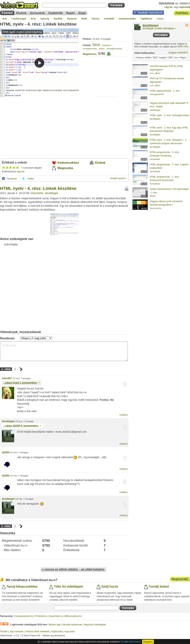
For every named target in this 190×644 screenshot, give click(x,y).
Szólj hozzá (110, 587)
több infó (183, 46)
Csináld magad (19, 19)
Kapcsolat (70, 632)
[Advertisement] (106, 85)
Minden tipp (55, 625)
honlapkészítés (90, 49)
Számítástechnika (127, 19)
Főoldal (7, 13)
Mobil (84, 19)
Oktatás (95, 19)
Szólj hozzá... (64, 351)
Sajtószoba (57, 632)
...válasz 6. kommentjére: (22, 426)
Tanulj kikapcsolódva (22, 587)
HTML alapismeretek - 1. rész (165, 91)
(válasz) (124, 415)
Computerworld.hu (23, 616)
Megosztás (65, 168)
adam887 (7, 378)
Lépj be (168, 7)
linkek (102, 49)
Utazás (160, 19)
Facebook (12, 179)
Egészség (45, 19)
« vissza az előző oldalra (60, 569)
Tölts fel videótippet (68, 587)
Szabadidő (109, 19)
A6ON (153, 196)
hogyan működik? (178, 53)
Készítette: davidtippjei (45, 193)
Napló (70, 13)
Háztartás (72, 19)
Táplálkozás (146, 19)
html (96, 45)
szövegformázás (114, 49)
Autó (4, 19)
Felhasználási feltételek (37, 632)
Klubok (21, 13)
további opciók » (118, 178)
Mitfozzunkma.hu (73, 616)
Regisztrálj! (180, 579)
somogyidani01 (157, 94)
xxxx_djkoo (155, 73)
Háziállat (58, 19)
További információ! (131, 642)
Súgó (82, 13)
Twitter (31, 179)
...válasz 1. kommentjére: (22, 383)
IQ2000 (6, 452)
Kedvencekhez (68, 163)
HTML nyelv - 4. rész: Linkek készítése (38, 24)
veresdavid (155, 159)
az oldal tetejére (93, 569)
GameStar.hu (56, 616)
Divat (33, 19)
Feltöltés (182, 13)
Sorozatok (37, 13)
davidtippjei (8, 421)
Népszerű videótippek (95, 625)
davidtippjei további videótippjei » (159, 28)
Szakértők (55, 13)
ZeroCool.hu (156, 208)
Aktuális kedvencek (72, 625)
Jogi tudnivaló (16, 632)
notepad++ (107, 45)
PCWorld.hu (41, 616)
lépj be (20, 172)
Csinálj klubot (159, 587)
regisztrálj (185, 7)
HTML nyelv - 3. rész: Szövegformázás (169, 115)
